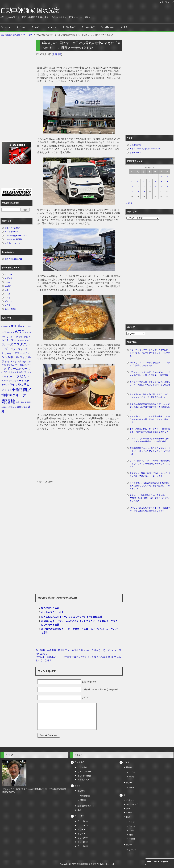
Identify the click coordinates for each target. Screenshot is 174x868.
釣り (128, 809)
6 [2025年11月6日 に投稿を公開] (150, 182)
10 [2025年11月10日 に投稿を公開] (132, 187)
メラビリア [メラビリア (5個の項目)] (22, 376)
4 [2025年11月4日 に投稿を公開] (138, 182)
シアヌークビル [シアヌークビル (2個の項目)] (21, 353)
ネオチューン (135, 153)
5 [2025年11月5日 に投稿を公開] (144, 182)
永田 (125, 27)
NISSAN (8, 278)
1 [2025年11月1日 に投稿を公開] (161, 177)
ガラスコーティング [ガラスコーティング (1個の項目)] (22, 340)
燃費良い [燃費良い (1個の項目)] (5, 407)
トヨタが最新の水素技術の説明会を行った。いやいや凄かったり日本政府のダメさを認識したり (150, 407)
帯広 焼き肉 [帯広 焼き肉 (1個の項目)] (21, 402)
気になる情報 (10, 309)
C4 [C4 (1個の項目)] (3, 327)
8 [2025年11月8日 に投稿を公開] (161, 182)
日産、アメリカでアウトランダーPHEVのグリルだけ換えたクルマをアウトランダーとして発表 (150, 353)
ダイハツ (8, 301)
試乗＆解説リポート (86, 806)
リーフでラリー (84, 772)
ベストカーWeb (11, 232)
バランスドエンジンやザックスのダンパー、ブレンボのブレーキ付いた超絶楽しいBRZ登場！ (150, 374)
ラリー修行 (90, 27)
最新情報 (57, 54)
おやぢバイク (83, 780)
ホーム (7, 27)
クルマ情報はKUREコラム (16, 236)
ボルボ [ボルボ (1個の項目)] (19, 372)
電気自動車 (85, 796)
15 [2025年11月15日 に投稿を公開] (161, 187)
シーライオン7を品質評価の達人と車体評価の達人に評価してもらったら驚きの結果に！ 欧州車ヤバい (150, 486)
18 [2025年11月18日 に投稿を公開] (138, 191)
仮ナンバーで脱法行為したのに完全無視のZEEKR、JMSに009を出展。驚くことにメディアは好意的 (150, 498)
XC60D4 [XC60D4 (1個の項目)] (28, 332)
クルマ (23, 27)
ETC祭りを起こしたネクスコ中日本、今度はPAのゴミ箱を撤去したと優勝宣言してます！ (150, 509)
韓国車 (83, 800)
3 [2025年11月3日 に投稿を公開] (132, 182)
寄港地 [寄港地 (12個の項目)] (8, 401)
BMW (131, 788)
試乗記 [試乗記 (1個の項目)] (25, 407)
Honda (7, 282)
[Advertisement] (79, 456)
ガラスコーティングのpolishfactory (145, 149)
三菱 (7, 290)
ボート (53, 27)
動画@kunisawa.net (13, 259)
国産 (128, 817)
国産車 (129, 767)
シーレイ (133, 850)
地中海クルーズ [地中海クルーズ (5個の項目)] (14, 395)
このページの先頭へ (160, 862)
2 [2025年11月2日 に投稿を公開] (167, 177)
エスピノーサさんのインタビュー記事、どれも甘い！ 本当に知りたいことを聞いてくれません (150, 385)
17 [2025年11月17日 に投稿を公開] (132, 191)
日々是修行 (71, 27)
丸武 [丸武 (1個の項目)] (9, 390)
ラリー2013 (83, 825)
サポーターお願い (12, 228)
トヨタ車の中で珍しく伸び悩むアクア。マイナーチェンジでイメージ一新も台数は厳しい (150, 396)
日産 (131, 835)
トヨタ (132, 831)
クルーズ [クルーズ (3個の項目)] (7, 344)
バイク (38, 27)
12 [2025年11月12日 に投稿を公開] (143, 187)
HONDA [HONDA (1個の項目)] (7, 327)
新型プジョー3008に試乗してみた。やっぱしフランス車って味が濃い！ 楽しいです (150, 475)
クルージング (132, 804)
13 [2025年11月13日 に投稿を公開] (149, 187)
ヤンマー (133, 822)
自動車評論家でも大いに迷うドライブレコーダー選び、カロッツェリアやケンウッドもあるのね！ (150, 451)
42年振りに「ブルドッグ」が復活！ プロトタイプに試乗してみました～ (150, 364)
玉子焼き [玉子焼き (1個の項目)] (12, 407)
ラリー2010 (83, 842)
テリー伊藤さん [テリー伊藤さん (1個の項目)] (20, 365)
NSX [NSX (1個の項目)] (8, 332)
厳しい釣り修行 (84, 776)
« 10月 (129, 203)
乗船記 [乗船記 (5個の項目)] (17, 390)
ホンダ (132, 777)
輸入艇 (129, 845)
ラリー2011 (83, 834)
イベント (130, 800)
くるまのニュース (12, 243)
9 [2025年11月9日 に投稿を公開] (167, 182)
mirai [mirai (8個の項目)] (15, 326)
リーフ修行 (82, 767)
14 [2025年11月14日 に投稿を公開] (155, 187)
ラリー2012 (83, 830)
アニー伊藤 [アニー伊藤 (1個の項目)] (23, 337)
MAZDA (8, 286)
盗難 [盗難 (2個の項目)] (19, 407)
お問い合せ (109, 27)
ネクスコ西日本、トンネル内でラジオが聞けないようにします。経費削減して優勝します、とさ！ (150, 464)
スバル (8, 294)
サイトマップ (168, 2)
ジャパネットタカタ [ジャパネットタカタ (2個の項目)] (16, 361)
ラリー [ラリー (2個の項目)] (18, 381)
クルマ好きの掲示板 (13, 239)
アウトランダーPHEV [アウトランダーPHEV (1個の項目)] (10, 337)
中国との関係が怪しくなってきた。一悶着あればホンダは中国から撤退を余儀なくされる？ (150, 430)
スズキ (8, 298)
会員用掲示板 (135, 145)
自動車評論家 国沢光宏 (30, 10)
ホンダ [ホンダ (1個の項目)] (13, 372)
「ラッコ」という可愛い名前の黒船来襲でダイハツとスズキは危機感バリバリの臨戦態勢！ (150, 440)
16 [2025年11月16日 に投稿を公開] (167, 187)
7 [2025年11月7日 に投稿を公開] (155, 182)
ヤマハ (132, 826)
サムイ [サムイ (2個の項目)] (8, 353)
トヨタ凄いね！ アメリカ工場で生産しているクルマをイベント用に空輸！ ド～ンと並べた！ (150, 419)
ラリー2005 (83, 846)
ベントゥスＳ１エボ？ (52, 612)
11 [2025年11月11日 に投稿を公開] (138, 187)
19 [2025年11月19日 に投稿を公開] (143, 191)
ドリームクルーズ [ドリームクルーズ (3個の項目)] (19, 369)
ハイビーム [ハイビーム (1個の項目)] (6, 372)
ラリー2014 (83, 821)
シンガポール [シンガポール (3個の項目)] (10, 357)
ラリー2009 (83, 838)
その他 (132, 839)
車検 (79, 810)
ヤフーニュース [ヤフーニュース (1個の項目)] (8, 381)
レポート (130, 813)
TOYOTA (8, 274)
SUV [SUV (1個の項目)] (13, 332)
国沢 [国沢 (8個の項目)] (27, 390)
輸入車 (8, 305)
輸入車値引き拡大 (50, 608)
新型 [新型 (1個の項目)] (29, 402)
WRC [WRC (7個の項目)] (20, 332)
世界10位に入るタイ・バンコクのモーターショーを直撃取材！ (73, 617)
